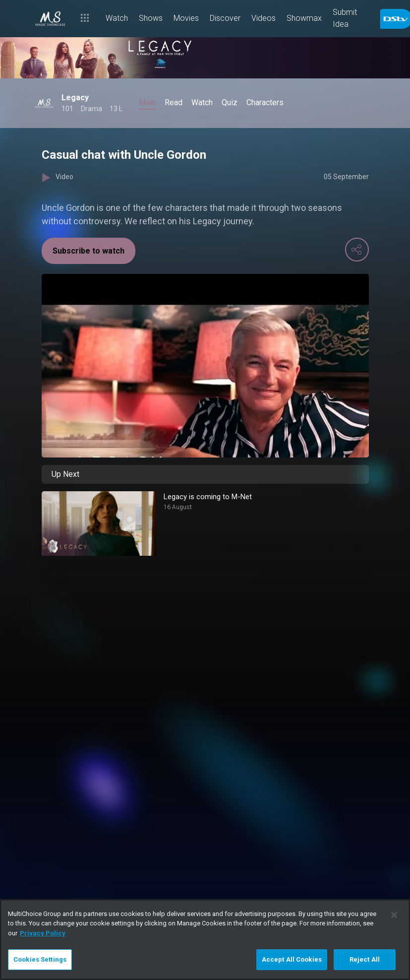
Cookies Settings (40, 959)
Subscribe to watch (88, 251)
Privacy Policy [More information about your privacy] (43, 933)
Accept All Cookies (292, 959)
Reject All (365, 959)
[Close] (394, 915)
